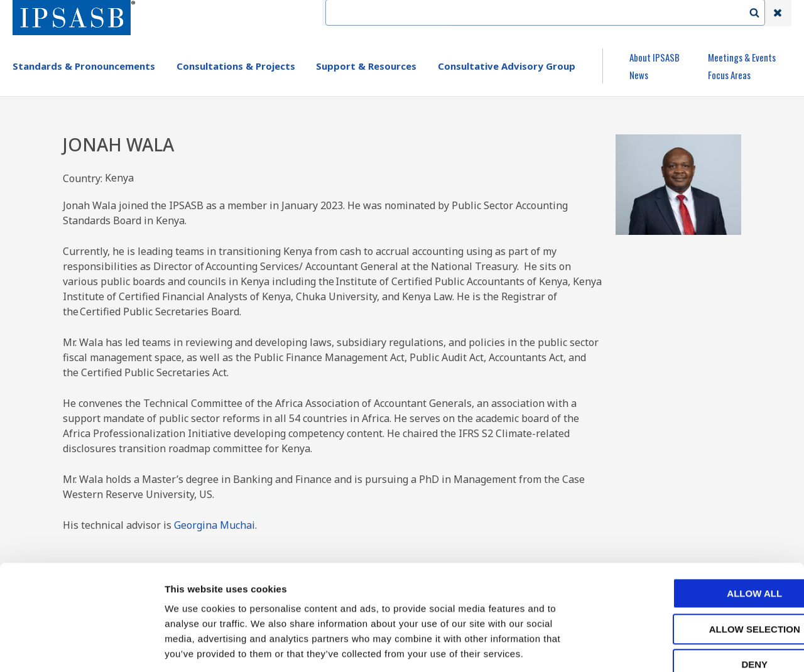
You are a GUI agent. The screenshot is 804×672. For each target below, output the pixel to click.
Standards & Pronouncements (84, 66)
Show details (659, 647)
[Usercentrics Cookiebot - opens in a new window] (81, 648)
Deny (699, 593)
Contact (521, 13)
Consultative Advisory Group (507, 66)
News (639, 75)
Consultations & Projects (236, 66)
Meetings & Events (742, 57)
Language (579, 13)
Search (761, 13)
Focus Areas (729, 75)
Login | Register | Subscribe (677, 13)
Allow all (699, 522)
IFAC (473, 13)
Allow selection (699, 557)
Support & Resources (366, 66)
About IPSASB (655, 57)
